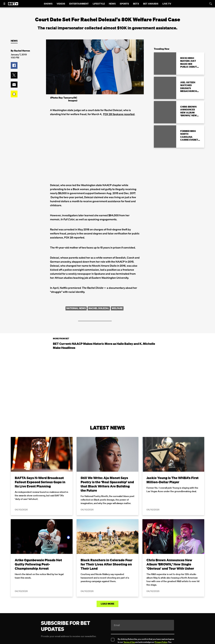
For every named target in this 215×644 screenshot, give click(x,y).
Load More (107, 604)
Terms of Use (129, 642)
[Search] (211, 4)
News (14, 41)
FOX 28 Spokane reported (119, 114)
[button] (14, 65)
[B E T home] (13, 5)
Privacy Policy (161, 642)
